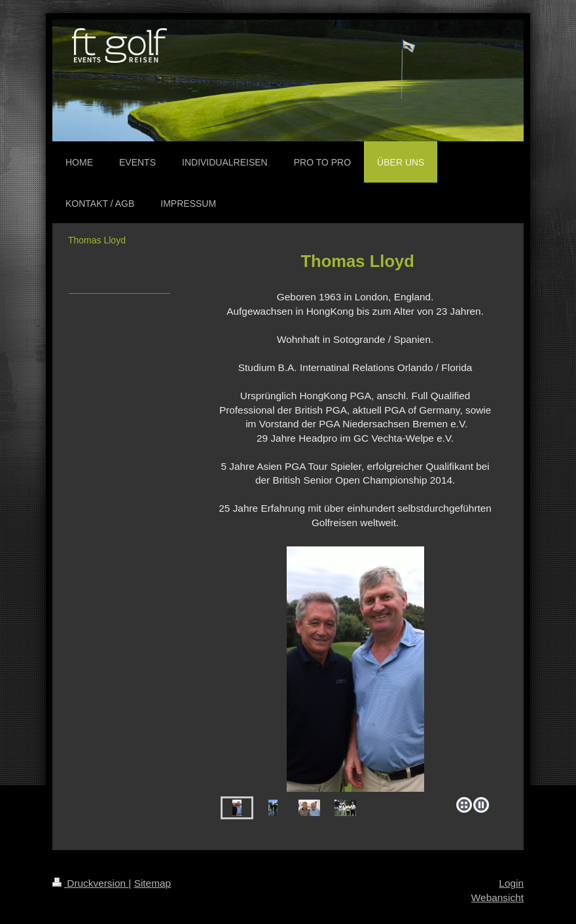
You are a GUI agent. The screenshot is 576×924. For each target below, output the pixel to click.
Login (511, 883)
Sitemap (153, 883)
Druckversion (90, 883)
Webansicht (497, 897)
